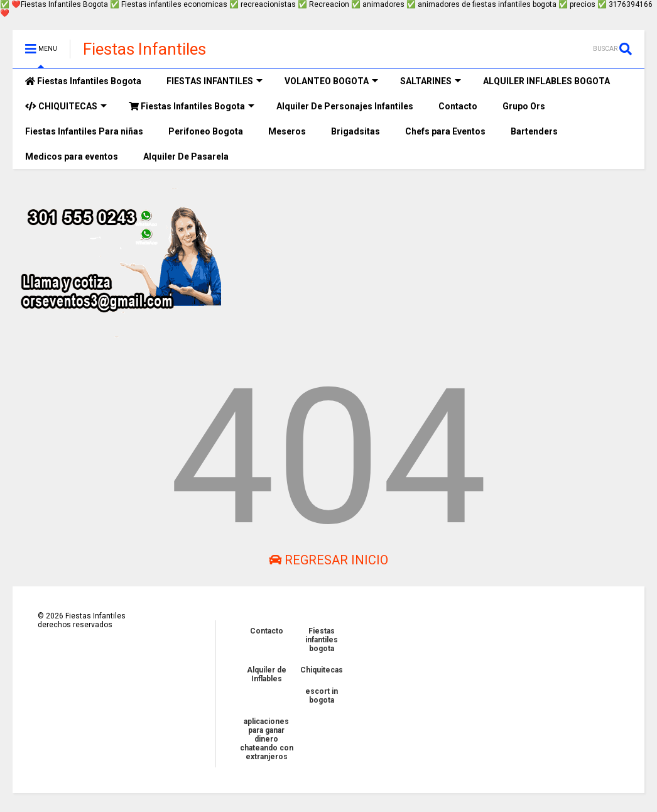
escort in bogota (322, 696)
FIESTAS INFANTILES (214, 81)
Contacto (458, 106)
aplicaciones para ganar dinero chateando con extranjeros (267, 739)
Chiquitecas (322, 670)
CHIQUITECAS (66, 106)
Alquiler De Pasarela (186, 156)
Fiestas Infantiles (144, 49)
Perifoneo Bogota (206, 131)
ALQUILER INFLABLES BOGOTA (546, 81)
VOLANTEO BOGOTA (331, 81)
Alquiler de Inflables (267, 674)
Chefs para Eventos (445, 131)
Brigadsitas (356, 131)
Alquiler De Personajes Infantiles (345, 106)
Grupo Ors (524, 106)
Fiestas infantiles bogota (322, 640)
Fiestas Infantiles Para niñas (84, 131)
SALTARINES (431, 81)
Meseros (287, 131)
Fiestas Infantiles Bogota (83, 81)
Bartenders (534, 131)
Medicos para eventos (72, 156)
